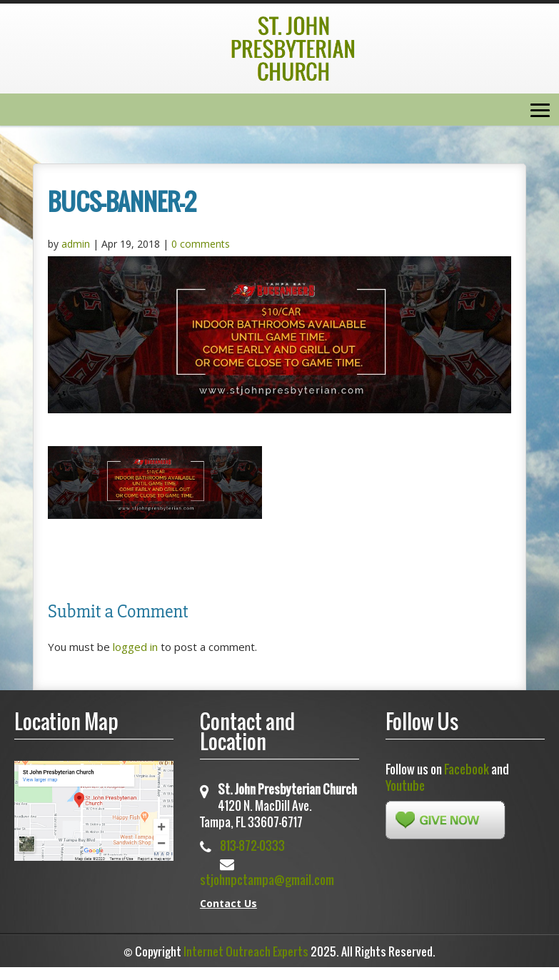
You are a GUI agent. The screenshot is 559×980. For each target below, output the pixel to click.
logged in (135, 647)
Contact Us (228, 903)
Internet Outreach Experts (246, 951)
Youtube (405, 785)
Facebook (467, 769)
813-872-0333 (252, 845)
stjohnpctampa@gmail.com (267, 880)
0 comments (201, 244)
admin (76, 244)
